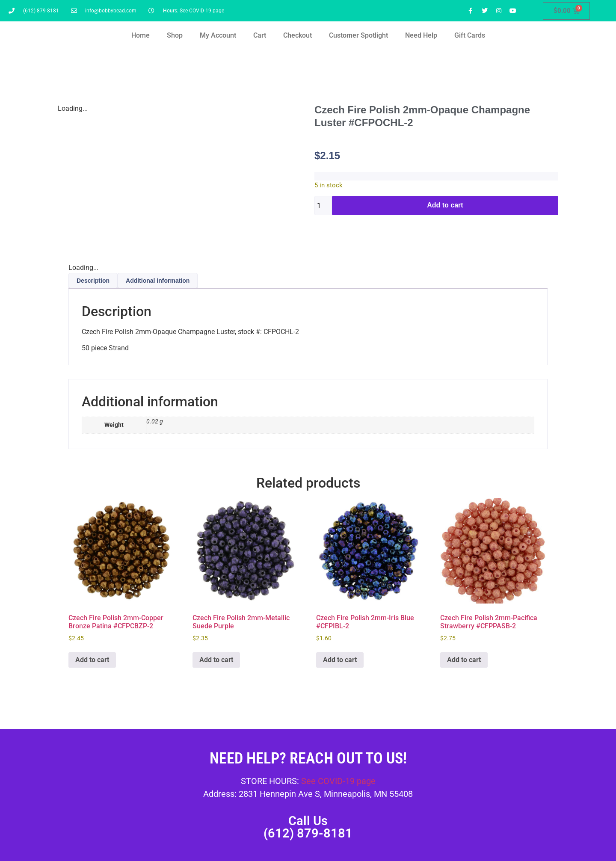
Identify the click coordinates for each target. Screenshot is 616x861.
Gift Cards (470, 35)
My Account (218, 35)
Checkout (298, 35)
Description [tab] (93, 281)
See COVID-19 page (338, 781)
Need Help (421, 35)
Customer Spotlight (358, 35)
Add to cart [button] (92, 660)
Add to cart (445, 205)
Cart (260, 35)
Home (141, 35)
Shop (175, 35)
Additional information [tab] (158, 281)
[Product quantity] (323, 206)
